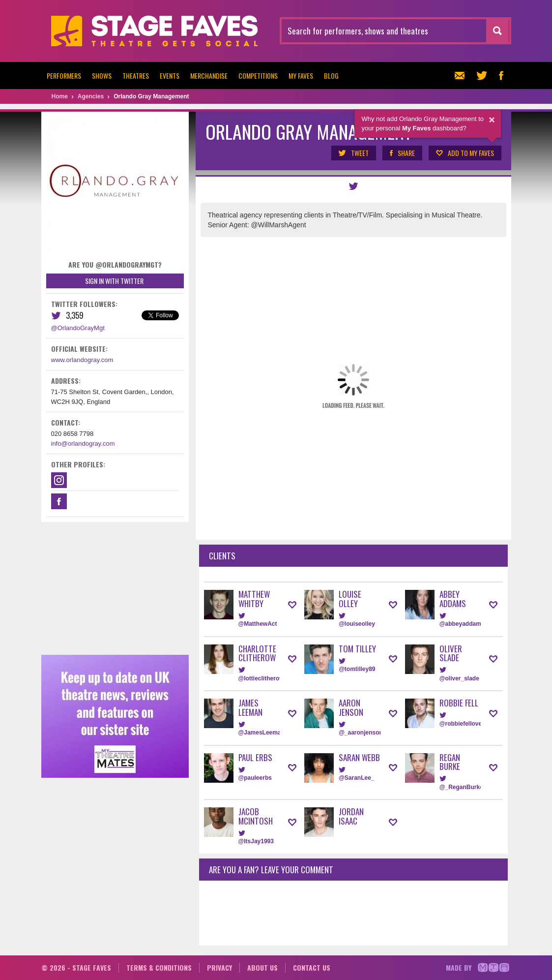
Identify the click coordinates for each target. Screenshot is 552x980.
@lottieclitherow (261, 678)
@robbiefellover (462, 724)
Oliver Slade (451, 653)
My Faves (301, 76)
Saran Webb (359, 757)
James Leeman (250, 707)
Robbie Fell (459, 703)
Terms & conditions (159, 967)
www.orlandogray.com (82, 360)
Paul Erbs (255, 757)
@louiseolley (357, 624)
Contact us (312, 967)
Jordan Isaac (351, 816)
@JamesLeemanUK (266, 733)
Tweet (353, 153)
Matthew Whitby (254, 599)
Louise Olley (350, 599)
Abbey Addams (453, 599)
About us (262, 967)
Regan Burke (450, 762)
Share (402, 153)
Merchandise (209, 76)
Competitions (258, 76)
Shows (102, 76)
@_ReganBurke (461, 787)
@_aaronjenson (361, 733)
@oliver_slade (459, 678)
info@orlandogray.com (83, 444)
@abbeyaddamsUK (466, 624)
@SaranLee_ (356, 778)
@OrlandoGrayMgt (78, 328)
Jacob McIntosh (256, 816)
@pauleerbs (255, 778)
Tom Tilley (357, 649)
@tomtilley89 (357, 669)
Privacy (219, 967)
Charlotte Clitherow (257, 653)
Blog (331, 76)
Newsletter (458, 76)
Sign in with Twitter (114, 281)
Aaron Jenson (351, 707)
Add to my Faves (465, 153)
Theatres (136, 76)
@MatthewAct (258, 624)
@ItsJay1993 (256, 841)
